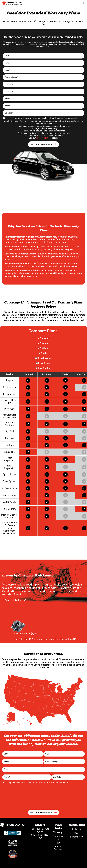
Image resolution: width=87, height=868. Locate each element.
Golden (44, 353)
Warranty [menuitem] (58, 832)
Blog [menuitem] (76, 833)
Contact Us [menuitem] (76, 829)
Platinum (43, 348)
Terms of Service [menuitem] (58, 848)
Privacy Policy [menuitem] (76, 837)
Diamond (44, 343)
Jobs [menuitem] (58, 843)
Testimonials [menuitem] (58, 838)
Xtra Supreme (43, 358)
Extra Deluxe (44, 363)
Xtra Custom (43, 368)
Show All (43, 338)
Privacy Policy (42, 138)
